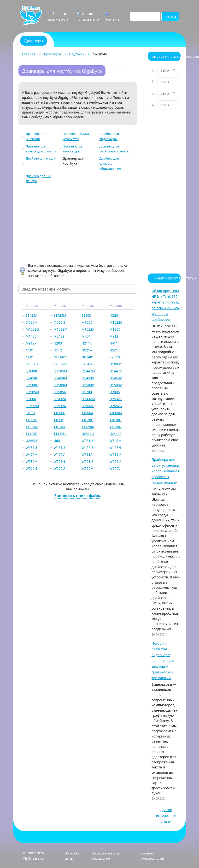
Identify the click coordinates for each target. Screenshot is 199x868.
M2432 (59, 336)
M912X (31, 343)
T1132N (60, 434)
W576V (115, 468)
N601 (30, 357)
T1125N (116, 427)
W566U (59, 468)
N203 (58, 343)
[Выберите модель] (168, 93)
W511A (87, 455)
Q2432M (88, 399)
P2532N (60, 364)
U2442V (32, 441)
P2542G (88, 364)
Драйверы (52, 54)
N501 (30, 350)
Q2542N (116, 406)
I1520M (32, 322)
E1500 (86, 315)
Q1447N (116, 371)
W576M (88, 468)
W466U (87, 448)
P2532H (32, 364)
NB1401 (88, 357)
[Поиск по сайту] (145, 16)
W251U (87, 441)
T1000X (87, 413)
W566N (31, 468)
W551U (87, 461)
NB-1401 (60, 357)
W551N (59, 461)
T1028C (87, 420)
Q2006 (31, 399)
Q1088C (32, 371)
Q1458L (32, 378)
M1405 (31, 336)
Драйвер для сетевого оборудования (110, 163)
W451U (59, 448)
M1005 (87, 322)
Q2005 (115, 392)
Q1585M (32, 392)
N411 (114, 343)
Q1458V (116, 378)
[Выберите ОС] (168, 105)
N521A (87, 350)
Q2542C (88, 406)
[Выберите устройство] (168, 70)
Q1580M (60, 385)
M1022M (61, 329)
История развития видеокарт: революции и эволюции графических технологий (163, 661)
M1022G (32, 329)
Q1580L (32, 385)
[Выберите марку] (168, 82)
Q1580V (116, 385)
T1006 (59, 420)
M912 (114, 336)
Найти (170, 16)
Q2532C (116, 399)
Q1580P (88, 385)
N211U (87, 343)
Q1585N (60, 392)
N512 (58, 350)
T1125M (88, 427)
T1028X (59, 427)
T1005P (31, 420)
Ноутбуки (77, 54)
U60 (57, 441)
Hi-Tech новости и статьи (174, 278)
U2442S (116, 434)
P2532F (115, 357)
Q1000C (116, 364)
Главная (29, 54)
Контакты (113, 19)
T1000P (59, 413)
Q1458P (88, 378)
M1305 (115, 329)
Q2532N (60, 406)
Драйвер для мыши (41, 158)
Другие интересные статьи (166, 816)
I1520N (59, 322)
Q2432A (60, 399)
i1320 (114, 315)
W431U (31, 448)
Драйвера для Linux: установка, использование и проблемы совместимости (166, 471)
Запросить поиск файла (78, 496)
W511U (115, 455)
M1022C (116, 322)
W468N (115, 448)
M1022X (88, 329)
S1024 (30, 413)
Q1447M (88, 371)
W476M (32, 455)
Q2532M (32, 406)
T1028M (32, 427)
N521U (115, 350)
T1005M (116, 413)
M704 (86, 336)
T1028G (116, 420)
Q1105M (60, 371)
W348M (116, 441)
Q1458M (60, 378)
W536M (32, 461)
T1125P (31, 434)
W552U (115, 461)
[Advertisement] (78, 224)
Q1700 (87, 392)
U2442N (88, 434)
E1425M (60, 315)
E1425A (32, 315)
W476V (59, 455)
